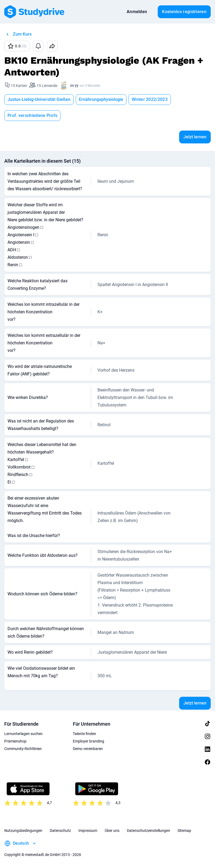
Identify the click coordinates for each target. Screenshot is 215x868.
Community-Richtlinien (23, 749)
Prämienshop (15, 741)
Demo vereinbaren (88, 749)
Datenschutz (60, 831)
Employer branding (88, 741)
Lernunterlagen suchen (23, 734)
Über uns (112, 831)
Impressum (88, 831)
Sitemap (184, 831)
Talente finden (84, 734)
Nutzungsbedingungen (23, 831)
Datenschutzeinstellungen (148, 831)
